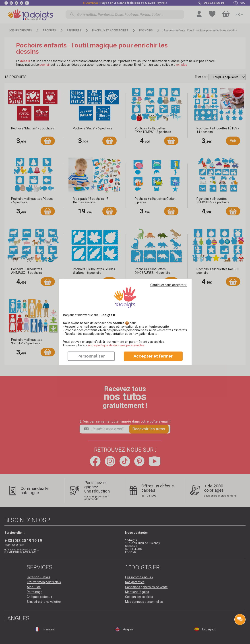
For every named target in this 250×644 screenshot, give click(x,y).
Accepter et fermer (153, 356)
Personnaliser (91, 356)
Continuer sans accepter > (169, 285)
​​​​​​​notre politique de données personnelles (116, 345)
